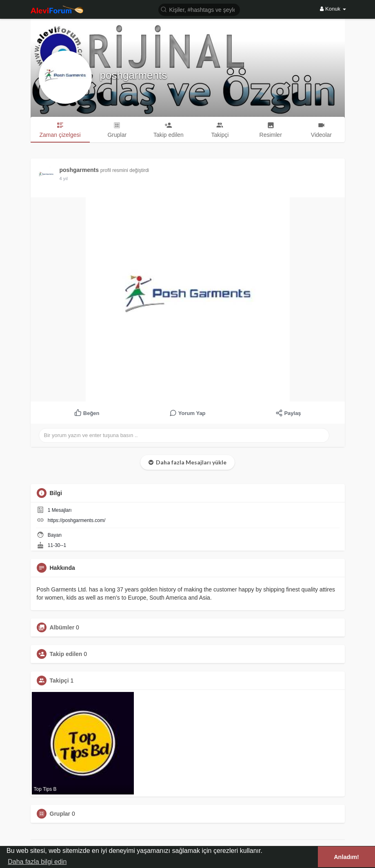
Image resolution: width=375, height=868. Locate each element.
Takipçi (59, 681)
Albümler (62, 627)
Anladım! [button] (346, 857)
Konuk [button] (333, 9)
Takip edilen (66, 654)
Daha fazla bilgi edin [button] (37, 862)
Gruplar (60, 814)
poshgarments (134, 75)
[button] (199, 9)
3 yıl (64, 179)
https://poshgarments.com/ (77, 520)
